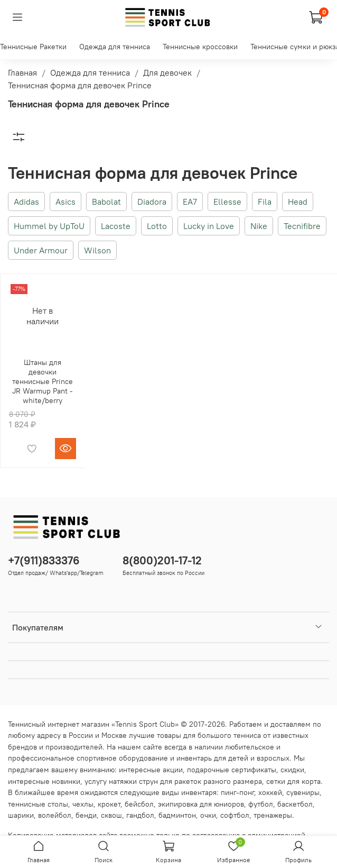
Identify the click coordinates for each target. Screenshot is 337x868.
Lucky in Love (209, 226)
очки (208, 815)
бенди (86, 815)
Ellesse (227, 202)
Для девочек (167, 72)
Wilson (97, 250)
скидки (292, 770)
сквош (111, 815)
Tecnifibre (302, 226)
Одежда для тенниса (115, 47)
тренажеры (273, 815)
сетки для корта (293, 781)
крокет (109, 804)
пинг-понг (237, 792)
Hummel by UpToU (49, 226)
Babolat (106, 202)
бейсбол (139, 804)
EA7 (190, 202)
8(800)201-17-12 (162, 560)
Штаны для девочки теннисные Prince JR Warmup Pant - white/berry (43, 381)
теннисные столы (38, 804)
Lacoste (116, 226)
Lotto (157, 226)
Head (298, 202)
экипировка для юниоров (201, 804)
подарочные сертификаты (232, 770)
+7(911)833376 (44, 560)
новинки (66, 781)
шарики (21, 815)
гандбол (140, 815)
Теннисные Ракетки (33, 47)
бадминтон (177, 815)
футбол (261, 804)
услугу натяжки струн (121, 781)
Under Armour (41, 250)
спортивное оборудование (122, 758)
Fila (265, 202)
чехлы (83, 804)
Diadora (152, 202)
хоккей (270, 792)
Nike (259, 226)
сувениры (303, 792)
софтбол (235, 815)
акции (173, 770)
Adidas (26, 202)
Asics (65, 202)
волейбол (55, 815)
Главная (22, 72)
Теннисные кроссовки (200, 47)
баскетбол (295, 804)
